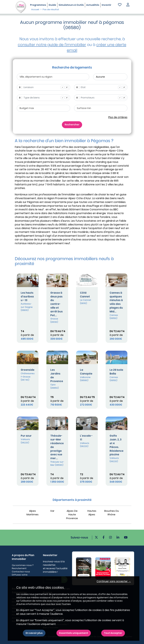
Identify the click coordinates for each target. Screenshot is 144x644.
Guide (52, 5)
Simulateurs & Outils (71, 5)
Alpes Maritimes (33, 513)
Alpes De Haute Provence (72, 515)
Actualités (93, 5)
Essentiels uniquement (74, 633)
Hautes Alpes (92, 513)
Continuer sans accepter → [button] (114, 581)
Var (52, 511)
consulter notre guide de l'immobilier (52, 45)
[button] (128, 5)
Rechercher (72, 125)
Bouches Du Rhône (112, 513)
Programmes (38, 5)
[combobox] (43, 87)
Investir (106, 5)
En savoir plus (34, 633)
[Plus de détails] (28, 280)
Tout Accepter (113, 633)
